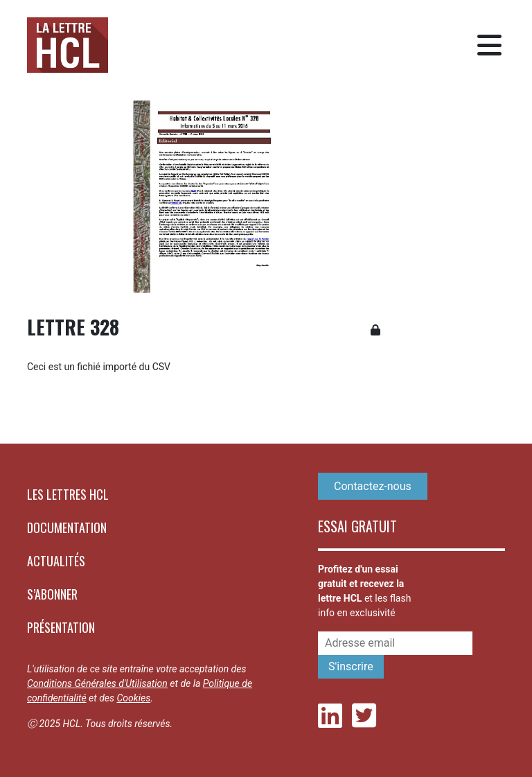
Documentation (67, 527)
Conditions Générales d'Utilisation (97, 683)
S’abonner (52, 594)
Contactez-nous (373, 486)
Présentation (61, 627)
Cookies (133, 698)
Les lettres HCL (68, 494)
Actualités (56, 561)
